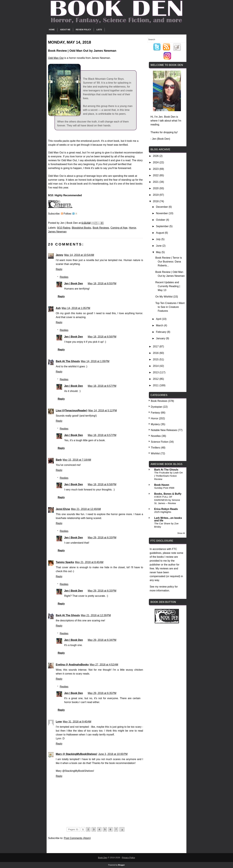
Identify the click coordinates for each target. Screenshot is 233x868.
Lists (99, 30)
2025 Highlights (163, 512)
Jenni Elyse (63, 509)
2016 (156, 353)
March (160, 325)
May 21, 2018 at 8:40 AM (89, 562)
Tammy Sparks (65, 562)
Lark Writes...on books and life (168, 519)
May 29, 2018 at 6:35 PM (102, 693)
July (159, 239)
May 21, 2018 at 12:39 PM (96, 615)
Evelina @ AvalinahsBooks (72, 665)
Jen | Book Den (74, 283)
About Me (65, 30)
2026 (156, 156)
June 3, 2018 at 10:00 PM (113, 754)
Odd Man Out (56, 58)
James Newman (57, 232)
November (162, 213)
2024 (156, 162)
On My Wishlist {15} (167, 297)
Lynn (59, 722)
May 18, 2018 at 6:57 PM (102, 386)
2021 (156, 182)
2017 (156, 347)
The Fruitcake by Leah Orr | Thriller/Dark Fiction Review (169, 476)
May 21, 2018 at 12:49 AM (86, 509)
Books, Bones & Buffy (168, 494)
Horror (132, 228)
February (161, 332)
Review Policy (83, 30)
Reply (59, 269)
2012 (156, 379)
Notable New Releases (164, 430)
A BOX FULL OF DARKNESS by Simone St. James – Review (167, 500)
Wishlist (155, 453)
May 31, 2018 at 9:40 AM (77, 722)
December (162, 207)
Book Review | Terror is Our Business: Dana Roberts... (169, 262)
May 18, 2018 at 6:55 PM (102, 283)
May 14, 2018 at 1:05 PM (76, 308)
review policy (167, 587)
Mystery (155, 424)
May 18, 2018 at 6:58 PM (102, 484)
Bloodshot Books (81, 228)
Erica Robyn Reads (166, 509)
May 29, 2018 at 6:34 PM (102, 640)
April (159, 319)
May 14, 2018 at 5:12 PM (103, 411)
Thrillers (155, 448)
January (161, 338)
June (159, 246)
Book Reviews (101, 228)
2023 (156, 169)
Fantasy (155, 413)
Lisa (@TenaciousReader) (72, 411)
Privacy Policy (128, 858)
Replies (64, 277)
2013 (156, 372)
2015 (156, 359)
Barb (59, 460)
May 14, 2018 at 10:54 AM (79, 255)
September (163, 226)
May (159, 252)
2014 (156, 366)
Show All (181, 533)
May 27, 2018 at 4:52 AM (104, 665)
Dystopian (157, 407)
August (160, 233)
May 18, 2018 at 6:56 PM (102, 337)
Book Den (103, 858)
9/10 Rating (64, 228)
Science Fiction (160, 442)
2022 (156, 175)
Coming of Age (119, 228)
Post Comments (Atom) (77, 838)
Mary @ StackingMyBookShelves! (77, 754)
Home (52, 30)
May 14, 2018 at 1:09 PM (95, 361)
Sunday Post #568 (164, 488)
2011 (156, 385)
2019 (156, 195)
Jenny (60, 255)
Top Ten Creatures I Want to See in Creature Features (170, 307)
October (161, 220)
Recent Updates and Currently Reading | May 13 (168, 286)
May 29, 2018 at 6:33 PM (102, 538)
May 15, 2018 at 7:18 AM (77, 460)
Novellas (156, 436)
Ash (58, 308)
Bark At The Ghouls (68, 361)
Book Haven (162, 485)
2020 (156, 188)
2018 (156, 201)
